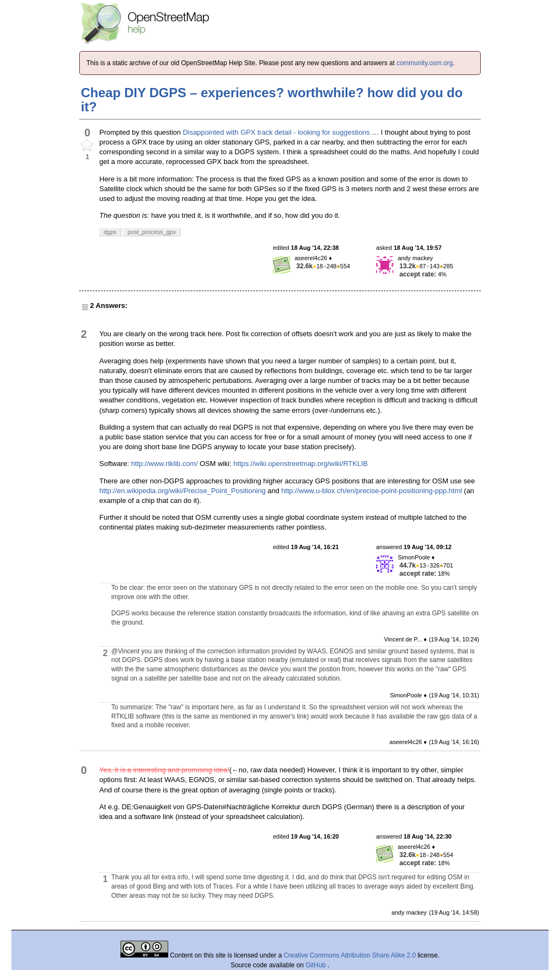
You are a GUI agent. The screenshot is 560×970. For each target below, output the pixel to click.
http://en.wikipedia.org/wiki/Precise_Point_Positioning (182, 491)
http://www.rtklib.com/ (165, 464)
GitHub (317, 965)
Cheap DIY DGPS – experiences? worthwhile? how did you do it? (272, 100)
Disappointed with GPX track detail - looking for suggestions (276, 132)
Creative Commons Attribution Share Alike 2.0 (350, 955)
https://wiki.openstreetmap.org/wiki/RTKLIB (301, 464)
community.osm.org (425, 63)
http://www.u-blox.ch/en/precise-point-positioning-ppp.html (371, 491)
